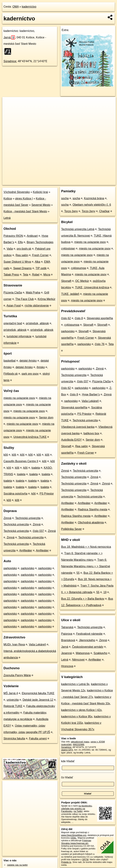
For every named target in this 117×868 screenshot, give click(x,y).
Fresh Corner (40, 255)
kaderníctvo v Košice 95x (77, 716)
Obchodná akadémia (91, 522)
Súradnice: (10, 61)
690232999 (79, 744)
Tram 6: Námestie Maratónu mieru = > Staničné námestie (86, 566)
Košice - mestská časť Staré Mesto (25, 211)
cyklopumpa (78, 268)
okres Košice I (24, 199)
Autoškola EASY (71, 440)
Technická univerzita (28, 518)
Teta (25, 275)
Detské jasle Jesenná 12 (38, 700)
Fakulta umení (38, 739)
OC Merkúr (82, 281)
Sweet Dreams (22, 268)
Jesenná (66, 653)
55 (78, 573)
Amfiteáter (26, 550)
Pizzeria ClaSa (13, 293)
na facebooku (85, 806)
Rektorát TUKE (13, 706)
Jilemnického (87, 640)
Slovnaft (66, 281)
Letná (7, 218)
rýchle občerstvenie (37, 306)
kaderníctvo (29, 7)
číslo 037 (38, 531)
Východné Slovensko (17, 192)
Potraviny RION (13, 236)
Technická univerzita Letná (78, 229)
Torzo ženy (71, 211)
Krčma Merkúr (47, 299)
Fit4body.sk (11, 374)
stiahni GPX (67, 750)
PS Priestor (47, 494)
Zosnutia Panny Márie (17, 675)
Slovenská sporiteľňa (100, 318)
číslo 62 (66, 318)
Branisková (68, 640)
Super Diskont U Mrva (17, 262)
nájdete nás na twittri (17, 865)
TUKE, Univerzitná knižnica (92, 287)
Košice (8, 199)
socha (65, 198)
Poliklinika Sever (71, 529)
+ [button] (8, 103)
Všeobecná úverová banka (78, 427)
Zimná (7, 518)
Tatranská (67, 627)
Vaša (10, 249)
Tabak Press (11, 275)
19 (105, 592)
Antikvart (32, 236)
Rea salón (22, 255)
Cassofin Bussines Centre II (21, 461)
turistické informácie (19, 336)
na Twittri (78, 811)
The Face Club (25, 299)
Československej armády (88, 647)
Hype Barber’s (91, 394)
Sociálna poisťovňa (15, 494)
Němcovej (78, 660)
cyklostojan (68, 249)
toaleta (36, 468)
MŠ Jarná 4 (11, 693)
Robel (36, 275)
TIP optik (41, 268)
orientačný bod (13, 323)
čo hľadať (67, 777)
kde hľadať (68, 761)
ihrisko (41, 367)
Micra (47, 275)
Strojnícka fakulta (14, 739)
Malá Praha (33, 293)
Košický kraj (40, 192)
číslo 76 (100, 344)
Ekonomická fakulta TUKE (38, 693)
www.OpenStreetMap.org (74, 835)
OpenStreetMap (56, 182)
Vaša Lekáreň (37, 644)
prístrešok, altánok (37, 323)
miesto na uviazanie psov (19, 398)
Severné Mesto (41, 205)
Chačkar (105, 211)
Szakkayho (100, 653)
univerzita (13, 700)
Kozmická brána (94, 198)
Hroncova (67, 666)
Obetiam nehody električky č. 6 (92, 205)
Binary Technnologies (40, 242)
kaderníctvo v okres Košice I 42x (81, 710)
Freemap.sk (74, 182)
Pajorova (67, 634)
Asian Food (14, 306)
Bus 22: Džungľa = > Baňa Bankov (83, 599)
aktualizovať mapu (80, 742)
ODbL (73, 838)
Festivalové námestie (89, 634)
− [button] (8, 108)
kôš (6, 455)
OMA (16, 7)
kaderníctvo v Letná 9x (75, 684)
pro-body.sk (24, 249)
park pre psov (30, 374)
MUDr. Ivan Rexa (14, 644)
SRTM (85, 859)
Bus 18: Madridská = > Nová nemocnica (86, 547)
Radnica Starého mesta (92, 509)
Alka (38, 262)
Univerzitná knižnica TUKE (30, 437)
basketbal (10, 361)
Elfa (20, 242)
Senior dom (46, 418)
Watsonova (83, 653)
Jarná (9, 37)
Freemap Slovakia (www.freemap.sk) (76, 842)
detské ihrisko (28, 361)
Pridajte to (66, 862)
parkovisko (10, 568)
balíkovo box (91, 433)
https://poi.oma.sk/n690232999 (100, 182)
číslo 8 (79, 318)
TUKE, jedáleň (70, 294)
